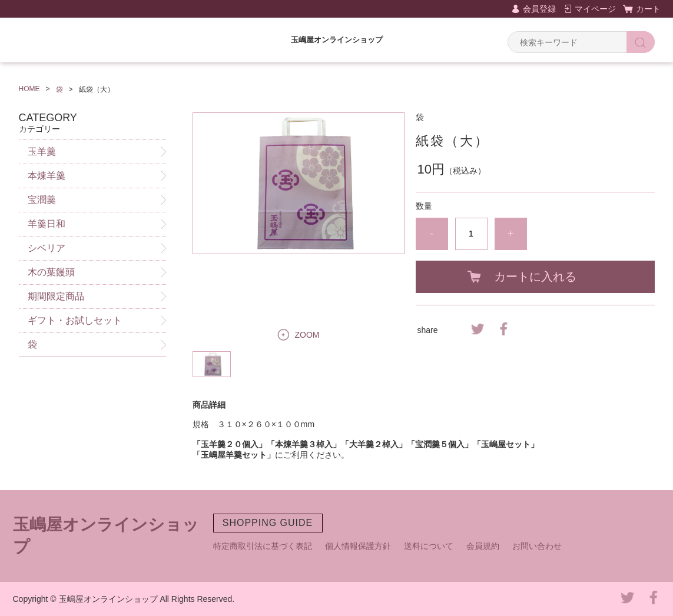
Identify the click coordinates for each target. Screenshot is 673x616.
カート (648, 9)
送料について (429, 546)
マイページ (595, 9)
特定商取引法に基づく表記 (263, 546)
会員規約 (483, 546)
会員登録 (539, 9)
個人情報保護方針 (358, 546)
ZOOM (307, 335)
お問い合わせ (537, 546)
